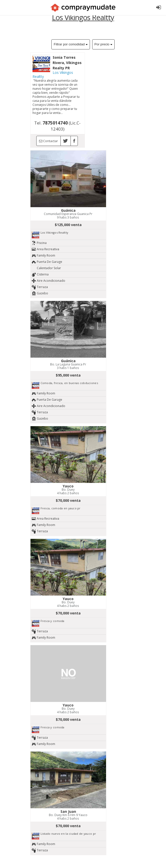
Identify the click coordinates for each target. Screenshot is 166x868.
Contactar (48, 141)
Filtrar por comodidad (71, 44)
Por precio (103, 44)
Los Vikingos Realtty (53, 74)
